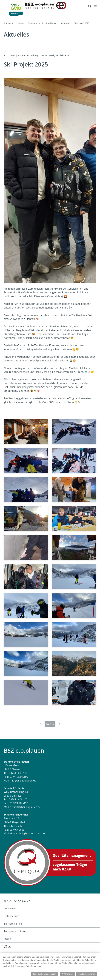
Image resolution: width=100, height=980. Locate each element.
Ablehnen (67, 974)
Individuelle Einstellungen (45, 974)
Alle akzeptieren (86, 974)
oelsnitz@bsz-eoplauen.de (25, 807)
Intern (7, 939)
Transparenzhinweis (16, 931)
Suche (90, 6)
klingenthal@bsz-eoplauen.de (27, 833)
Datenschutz (11, 916)
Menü (95, 6)
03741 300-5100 (18, 773)
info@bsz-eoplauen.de (23, 781)
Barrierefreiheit (13, 924)
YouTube (9, 946)
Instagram (6, 946)
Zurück (50, 724)
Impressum (11, 908)
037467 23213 (17, 826)
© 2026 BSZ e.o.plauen (17, 901)
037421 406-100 (18, 799)
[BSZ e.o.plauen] (35, 8)
